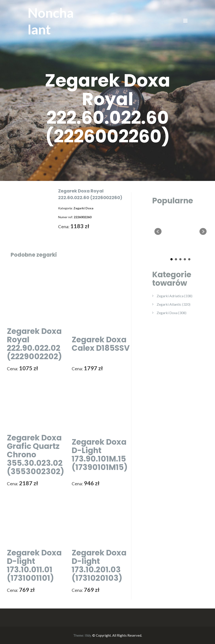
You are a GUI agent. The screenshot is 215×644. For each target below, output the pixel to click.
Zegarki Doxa (172, 313)
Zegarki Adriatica (175, 296)
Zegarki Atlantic (174, 304)
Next (203, 232)
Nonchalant (51, 21)
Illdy (88, 635)
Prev (158, 232)
